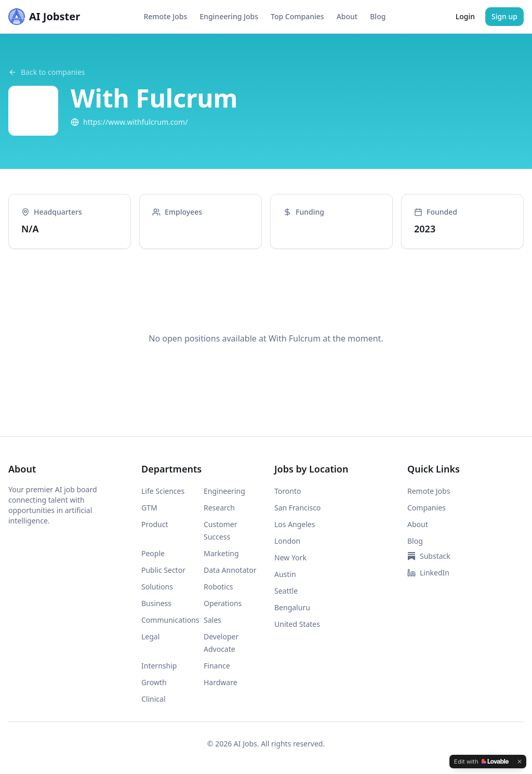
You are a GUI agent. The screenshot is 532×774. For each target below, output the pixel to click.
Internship (159, 666)
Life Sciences (163, 491)
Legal (150, 637)
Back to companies (47, 72)
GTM (149, 508)
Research (219, 508)
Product (155, 524)
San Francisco (297, 508)
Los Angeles (295, 524)
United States (297, 624)
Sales (212, 620)
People (153, 553)
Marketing (221, 553)
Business (156, 603)
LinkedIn (428, 573)
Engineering (224, 491)
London (287, 541)
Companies (427, 508)
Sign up (504, 16)
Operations (223, 603)
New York (290, 557)
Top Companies (297, 16)
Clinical (154, 699)
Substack (429, 556)
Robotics (218, 587)
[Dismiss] (520, 762)
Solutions (157, 587)
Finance (217, 666)
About (347, 16)
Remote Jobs (165, 16)
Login (465, 16)
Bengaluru (292, 607)
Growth (154, 682)
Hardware (221, 682)
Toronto (288, 491)
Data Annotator (230, 570)
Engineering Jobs (229, 16)
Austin (285, 574)
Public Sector (163, 570)
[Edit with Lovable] (481, 762)
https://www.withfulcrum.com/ (129, 122)
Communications (170, 620)
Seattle (286, 591)
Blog (378, 16)
